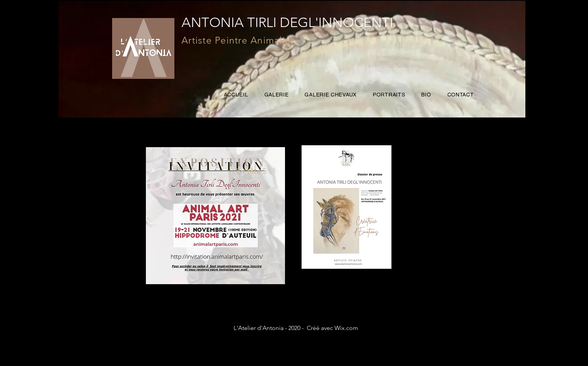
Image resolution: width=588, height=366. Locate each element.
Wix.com (346, 328)
